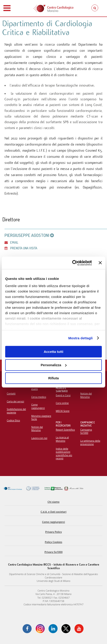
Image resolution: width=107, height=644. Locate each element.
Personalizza (54, 365)
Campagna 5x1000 (86, 431)
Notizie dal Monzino (37, 429)
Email (11, 242)
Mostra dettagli (80, 338)
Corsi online (62, 403)
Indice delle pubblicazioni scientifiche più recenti (64, 454)
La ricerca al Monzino (62, 439)
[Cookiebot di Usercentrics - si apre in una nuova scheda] (72, 263)
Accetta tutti (54, 352)
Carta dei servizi (15, 401)
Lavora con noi (39, 438)
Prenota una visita (21, 248)
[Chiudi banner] (100, 263)
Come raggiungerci (38, 406)
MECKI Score (63, 411)
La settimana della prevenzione (90, 442)
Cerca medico (39, 397)
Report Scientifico (65, 430)
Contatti (11, 394)
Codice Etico (13, 420)
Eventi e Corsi (63, 395)
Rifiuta (54, 378)
